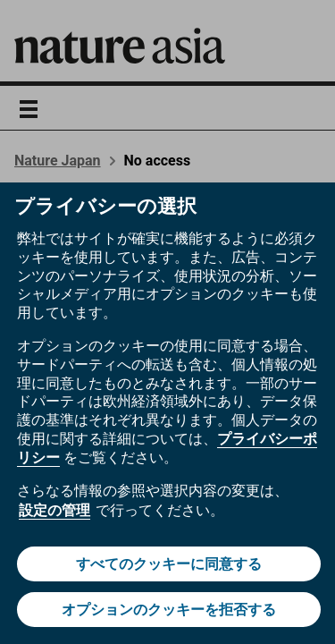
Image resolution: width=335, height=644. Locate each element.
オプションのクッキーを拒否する (169, 610)
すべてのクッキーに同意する (169, 564)
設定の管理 (54, 510)
